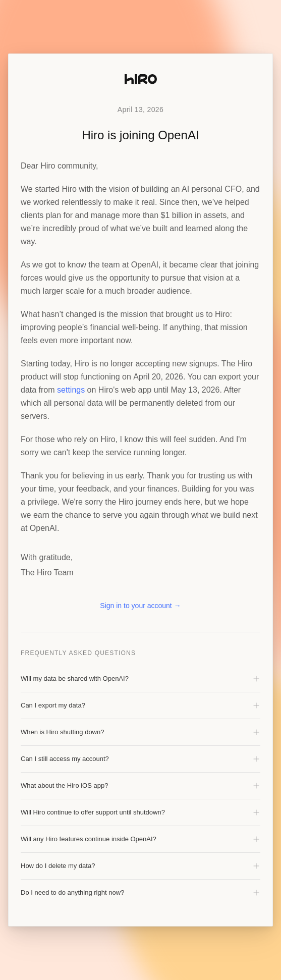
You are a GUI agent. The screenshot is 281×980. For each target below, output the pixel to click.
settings (71, 390)
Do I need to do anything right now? (140, 893)
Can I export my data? (140, 705)
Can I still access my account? (140, 759)
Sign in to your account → (140, 606)
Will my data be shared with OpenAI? (140, 679)
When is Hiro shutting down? (140, 732)
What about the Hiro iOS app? (140, 786)
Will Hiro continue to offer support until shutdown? (140, 812)
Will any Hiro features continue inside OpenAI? (140, 839)
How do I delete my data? (140, 866)
